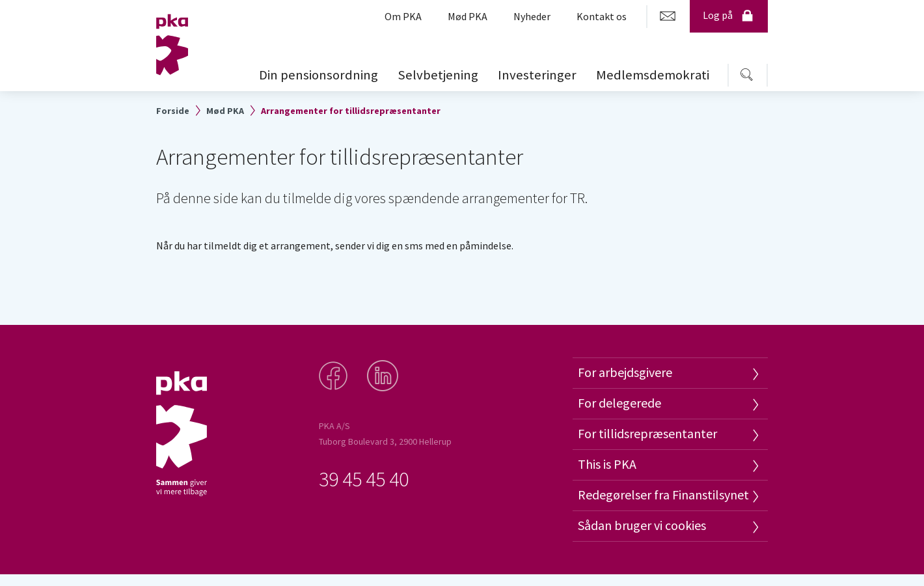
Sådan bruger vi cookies (642, 525)
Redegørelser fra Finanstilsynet (663, 495)
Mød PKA (225, 111)
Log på (729, 15)
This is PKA (607, 464)
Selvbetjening (438, 75)
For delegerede (619, 403)
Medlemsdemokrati (653, 75)
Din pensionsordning (319, 75)
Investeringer (537, 75)
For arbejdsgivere (625, 372)
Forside (173, 111)
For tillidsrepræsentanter (647, 433)
